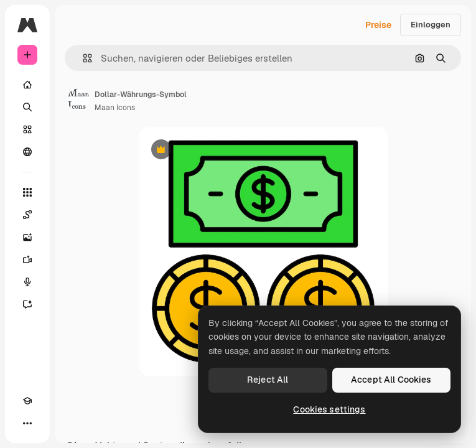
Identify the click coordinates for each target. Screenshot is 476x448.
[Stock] (27, 129)
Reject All (268, 380)
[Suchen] (27, 107)
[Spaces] (27, 215)
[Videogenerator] (27, 259)
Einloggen (431, 25)
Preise (378, 25)
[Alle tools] (27, 192)
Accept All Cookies (391, 380)
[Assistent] (27, 304)
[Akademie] (27, 401)
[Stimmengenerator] (27, 282)
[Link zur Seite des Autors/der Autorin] (78, 100)
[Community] (27, 152)
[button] (82, 58)
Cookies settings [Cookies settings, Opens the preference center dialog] (329, 409)
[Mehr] (27, 423)
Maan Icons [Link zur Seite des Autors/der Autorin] (115, 108)
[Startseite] (27, 85)
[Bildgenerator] (27, 237)
